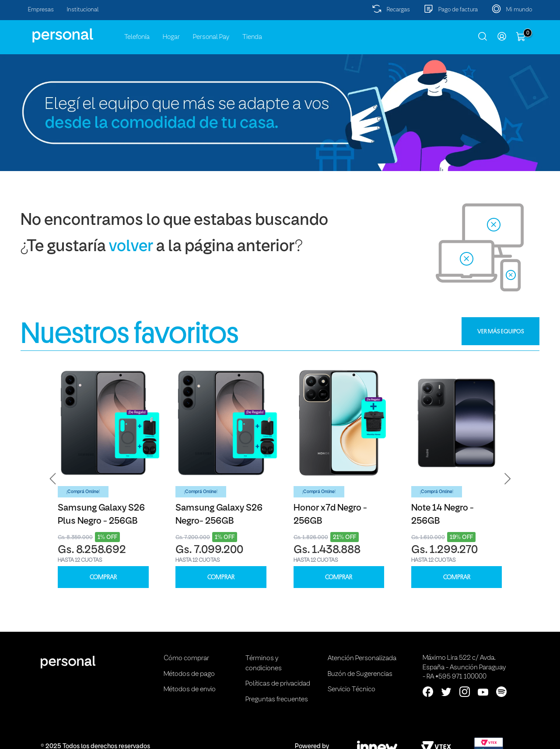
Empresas (41, 10)
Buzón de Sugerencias (360, 674)
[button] (53, 479)
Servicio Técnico (352, 689)
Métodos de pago (189, 674)
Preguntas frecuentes (277, 700)
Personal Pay (211, 37)
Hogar (171, 37)
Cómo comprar (186, 658)
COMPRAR (103, 577)
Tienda (252, 37)
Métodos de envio (190, 689)
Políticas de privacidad (278, 684)
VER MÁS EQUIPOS (501, 331)
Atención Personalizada (362, 658)
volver (131, 247)
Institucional (83, 10)
